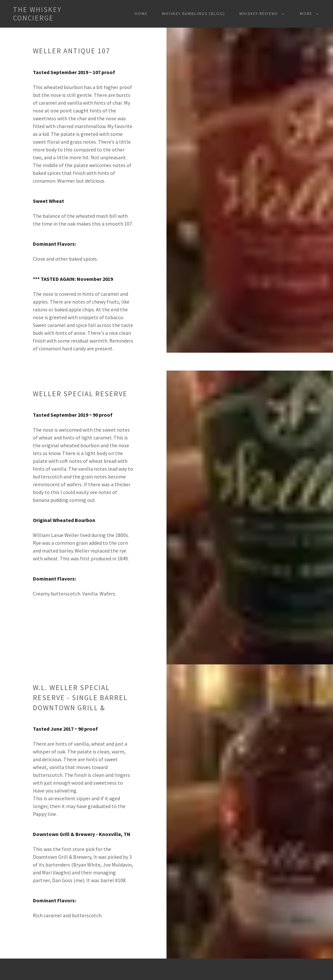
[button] (47, 14)
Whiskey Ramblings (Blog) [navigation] (193, 13)
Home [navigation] (141, 13)
